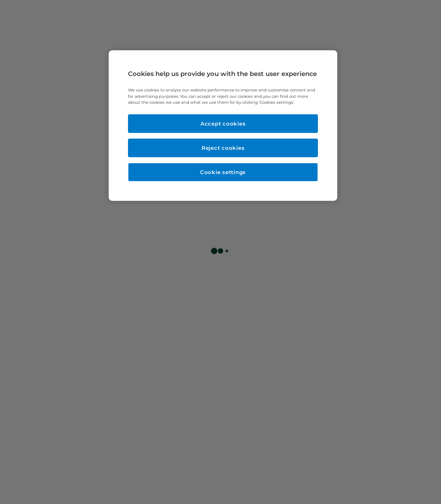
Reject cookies (223, 148)
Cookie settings (223, 172)
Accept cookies (223, 124)
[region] (223, 125)
